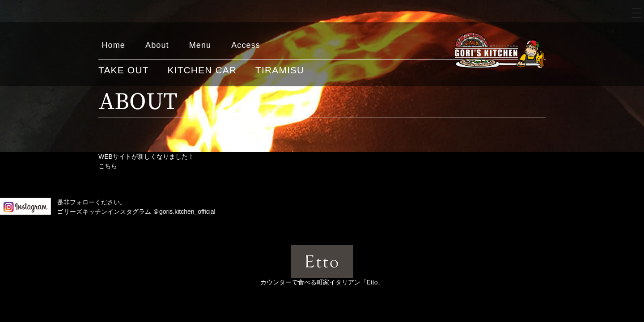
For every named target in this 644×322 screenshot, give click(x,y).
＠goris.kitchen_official (184, 212)
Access (246, 45)
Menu (200, 45)
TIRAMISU (280, 70)
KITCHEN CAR (202, 70)
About (157, 45)
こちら (108, 166)
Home (114, 45)
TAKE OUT (123, 70)
